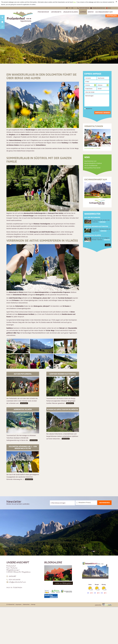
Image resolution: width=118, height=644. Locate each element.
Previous (22, 38)
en (72, 8)
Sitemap (33, 604)
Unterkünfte (56, 12)
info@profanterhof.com (99, 8)
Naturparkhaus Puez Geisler (92, 168)
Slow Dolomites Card (90, 161)
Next (98, 38)
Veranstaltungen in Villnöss (92, 148)
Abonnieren (104, 503)
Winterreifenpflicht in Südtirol (93, 163)
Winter (91, 12)
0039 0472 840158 (84, 8)
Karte (109, 8)
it (70, 8)
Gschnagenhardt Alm (104, 12)
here (74, 2)
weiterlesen (24, 403)
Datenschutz (26, 604)
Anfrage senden (102, 113)
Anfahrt (12, 576)
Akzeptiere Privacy (85, 503)
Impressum (18, 604)
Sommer (83, 12)
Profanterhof (43, 12)
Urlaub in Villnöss (71, 12)
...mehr (108, 245)
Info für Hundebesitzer (91, 166)
